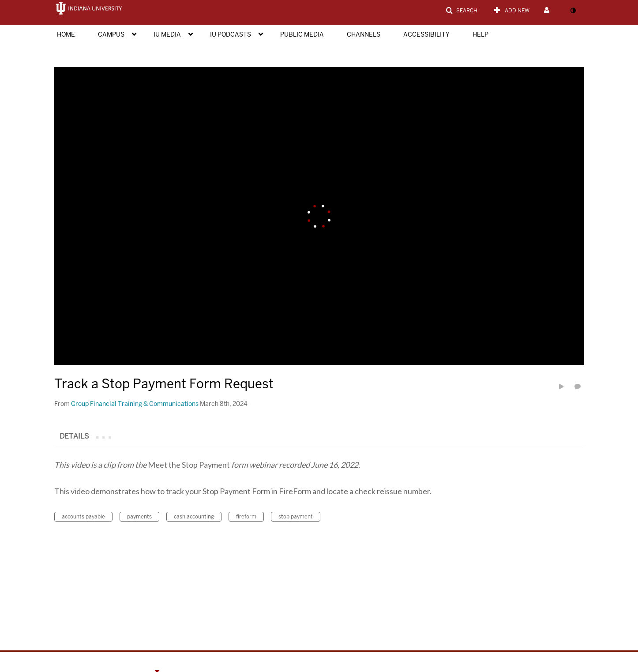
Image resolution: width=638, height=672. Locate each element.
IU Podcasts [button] (231, 34)
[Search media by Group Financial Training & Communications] (135, 404)
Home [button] (66, 34)
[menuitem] (75, 34)
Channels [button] (364, 34)
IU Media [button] (167, 34)
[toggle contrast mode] (573, 11)
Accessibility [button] (426, 34)
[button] (462, 11)
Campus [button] (111, 34)
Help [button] (480, 34)
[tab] (74, 436)
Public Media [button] (302, 34)
